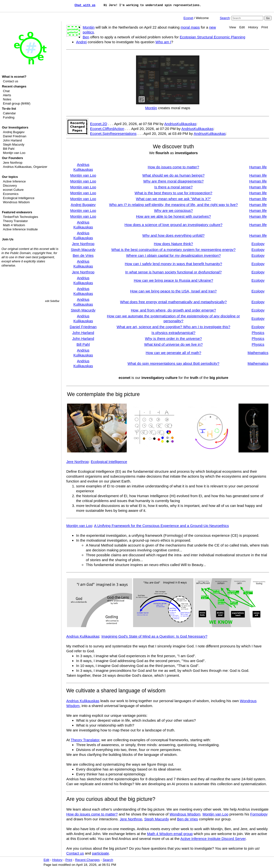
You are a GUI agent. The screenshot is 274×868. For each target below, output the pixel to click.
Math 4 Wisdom (14, 225)
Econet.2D (99, 124)
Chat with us (85, 5)
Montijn (89, 27)
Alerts (7, 95)
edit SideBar (52, 301)
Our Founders (12, 158)
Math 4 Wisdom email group (170, 834)
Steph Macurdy (14, 145)
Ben (86, 37)
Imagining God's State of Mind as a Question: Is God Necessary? (154, 636)
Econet (188, 18)
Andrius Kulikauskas (17, 167)
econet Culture (13, 190)
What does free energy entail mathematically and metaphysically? (173, 302)
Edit (242, 27)
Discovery (10, 186)
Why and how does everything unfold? (173, 235)
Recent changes (14, 86)
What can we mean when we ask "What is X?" (174, 199)
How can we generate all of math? (173, 353)
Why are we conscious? (173, 210)
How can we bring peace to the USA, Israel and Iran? (173, 291)
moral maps (190, 27)
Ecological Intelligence (19, 198)
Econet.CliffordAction (107, 129)
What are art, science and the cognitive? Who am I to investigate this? (173, 327)
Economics (11, 194)
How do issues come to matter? (173, 167)
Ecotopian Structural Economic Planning (213, 37)
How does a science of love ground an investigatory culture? (173, 225)
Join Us (8, 239)
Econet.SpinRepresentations (113, 134)
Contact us (11, 81)
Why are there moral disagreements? (174, 181)
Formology (259, 814)
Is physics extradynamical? (173, 333)
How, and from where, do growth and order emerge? (173, 310)
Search (225, 18)
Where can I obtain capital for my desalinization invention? (173, 255)
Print (265, 27)
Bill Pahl (9, 149)
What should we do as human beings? (173, 175)
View (233, 27)
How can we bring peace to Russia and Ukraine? (173, 280)
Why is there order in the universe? (174, 338)
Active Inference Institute (20, 229)
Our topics (10, 177)
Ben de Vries (83, 255)
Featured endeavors (17, 212)
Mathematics (258, 353)
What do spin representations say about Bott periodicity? (173, 363)
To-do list (9, 109)
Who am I (163, 42)
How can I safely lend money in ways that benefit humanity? (173, 264)
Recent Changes (87, 860)
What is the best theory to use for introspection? (173, 193)
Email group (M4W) (17, 103)
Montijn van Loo (14, 153)
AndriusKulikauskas (180, 124)
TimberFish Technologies (21, 217)
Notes (7, 99)
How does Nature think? (173, 244)
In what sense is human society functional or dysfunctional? (173, 272)
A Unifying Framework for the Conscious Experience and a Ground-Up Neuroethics (161, 526)
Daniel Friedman (15, 136)
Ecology (258, 244)
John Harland (12, 140)
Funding (9, 117)
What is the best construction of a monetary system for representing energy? (173, 250)
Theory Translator (15, 221)
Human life (258, 167)
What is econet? (14, 77)
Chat (6, 91)
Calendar (9, 113)
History (253, 27)
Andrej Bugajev (14, 132)
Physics (258, 333)
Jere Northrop (13, 163)
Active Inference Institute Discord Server (213, 839)
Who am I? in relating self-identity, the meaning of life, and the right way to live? (173, 205)
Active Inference (14, 181)
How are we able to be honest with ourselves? (173, 216)
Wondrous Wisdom (16, 202)
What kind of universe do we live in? (173, 344)
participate (100, 853)
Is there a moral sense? (174, 187)
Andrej (81, 42)
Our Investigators (15, 127)
